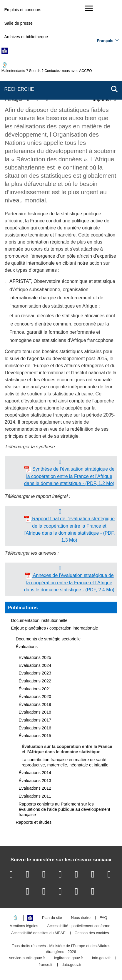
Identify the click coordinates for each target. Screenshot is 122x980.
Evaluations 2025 (35, 657)
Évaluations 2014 (35, 773)
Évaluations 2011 (35, 796)
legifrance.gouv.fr (69, 958)
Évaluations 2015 (35, 736)
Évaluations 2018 (35, 712)
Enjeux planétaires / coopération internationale (55, 628)
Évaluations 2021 (35, 689)
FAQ (103, 918)
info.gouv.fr (101, 958)
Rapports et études (34, 822)
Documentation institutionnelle (39, 620)
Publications (23, 608)
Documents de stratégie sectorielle (48, 639)
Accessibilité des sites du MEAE (38, 933)
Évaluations (27, 647)
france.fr (46, 965)
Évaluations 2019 (35, 704)
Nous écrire (81, 918)
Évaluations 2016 (35, 728)
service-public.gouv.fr (27, 958)
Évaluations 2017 (35, 720)
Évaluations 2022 (35, 681)
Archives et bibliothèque (26, 37)
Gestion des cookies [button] (92, 933)
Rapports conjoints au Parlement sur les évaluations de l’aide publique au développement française (65, 809)
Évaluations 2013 (35, 781)
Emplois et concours (23, 10)
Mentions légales (24, 926)
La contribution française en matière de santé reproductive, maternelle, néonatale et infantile (65, 762)
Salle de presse (18, 23)
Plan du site (52, 918)
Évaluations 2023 (35, 673)
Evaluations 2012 (35, 788)
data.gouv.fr (72, 965)
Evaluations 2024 (35, 665)
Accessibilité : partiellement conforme (79, 926)
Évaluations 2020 (35, 697)
